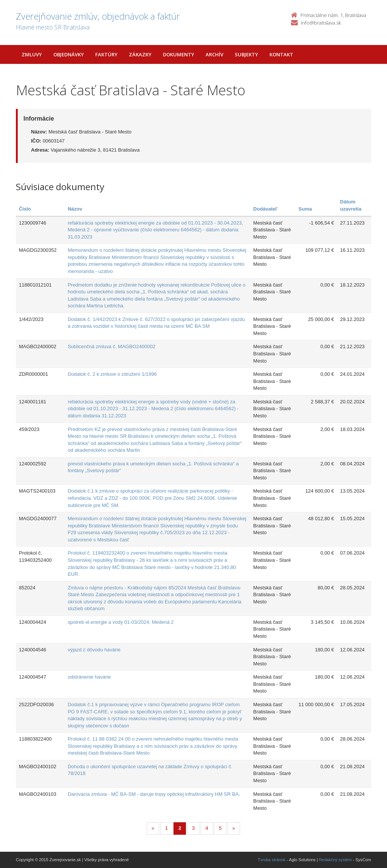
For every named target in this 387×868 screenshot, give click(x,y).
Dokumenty (179, 54)
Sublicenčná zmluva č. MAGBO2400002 (111, 346)
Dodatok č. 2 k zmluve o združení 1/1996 (112, 374)
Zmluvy (32, 54)
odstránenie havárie (89, 677)
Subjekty (246, 54)
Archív (214, 54)
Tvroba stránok (272, 860)
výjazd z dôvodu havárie (94, 650)
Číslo (25, 209)
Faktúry (106, 54)
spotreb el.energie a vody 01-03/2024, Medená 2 (121, 622)
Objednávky (69, 54)
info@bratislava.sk (321, 23)
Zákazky (140, 54)
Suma (305, 209)
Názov (75, 209)
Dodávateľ (265, 209)
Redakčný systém (335, 860)
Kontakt (281, 54)
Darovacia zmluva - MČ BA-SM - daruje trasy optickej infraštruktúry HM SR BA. (154, 794)
